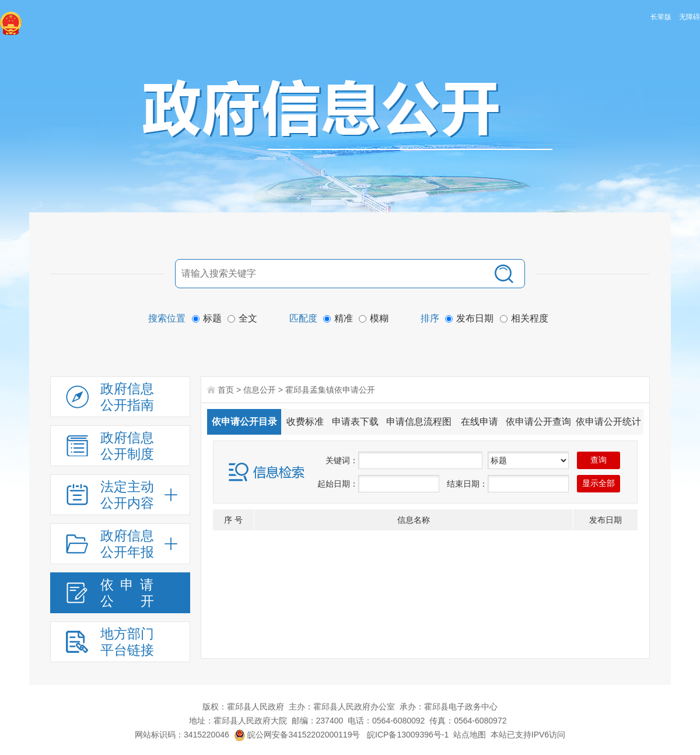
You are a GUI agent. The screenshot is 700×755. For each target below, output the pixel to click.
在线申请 (480, 422)
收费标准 (305, 422)
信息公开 (260, 390)
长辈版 (661, 17)
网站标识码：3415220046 (182, 735)
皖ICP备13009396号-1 (408, 735)
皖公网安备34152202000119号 (297, 735)
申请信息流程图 (419, 422)
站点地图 (470, 735)
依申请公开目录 (244, 422)
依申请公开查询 (538, 422)
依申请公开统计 (608, 422)
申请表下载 (355, 422)
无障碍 (689, 17)
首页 (226, 390)
